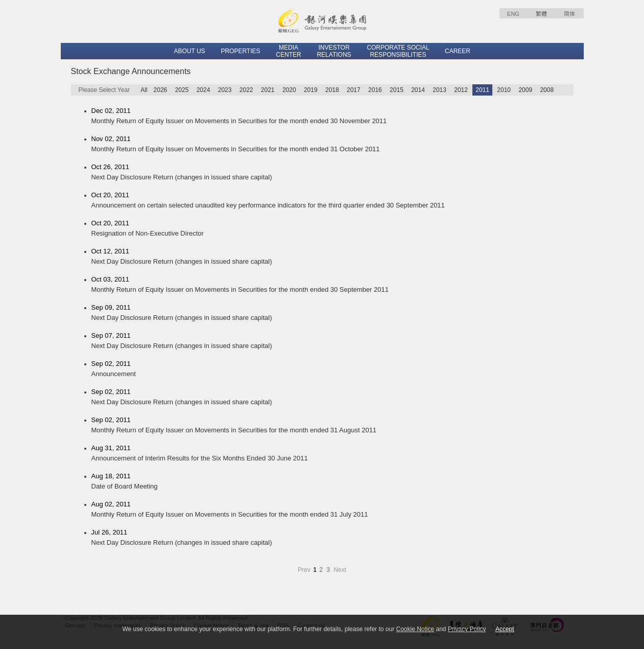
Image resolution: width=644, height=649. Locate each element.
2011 (482, 90)
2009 (525, 90)
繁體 (541, 14)
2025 (182, 90)
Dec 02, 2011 (332, 117)
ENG (513, 14)
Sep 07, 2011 (332, 341)
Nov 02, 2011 (332, 145)
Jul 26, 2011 (332, 538)
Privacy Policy (467, 629)
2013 (439, 90)
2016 (375, 90)
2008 (547, 90)
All (144, 90)
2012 (461, 90)
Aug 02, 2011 (332, 510)
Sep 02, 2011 (332, 369)
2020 (289, 90)
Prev (305, 570)
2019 (311, 90)
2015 (397, 90)
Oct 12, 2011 (332, 257)
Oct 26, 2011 (332, 173)
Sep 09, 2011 (332, 313)
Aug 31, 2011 (332, 454)
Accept (505, 629)
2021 (268, 90)
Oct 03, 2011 (332, 285)
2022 (246, 90)
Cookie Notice (415, 629)
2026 (161, 90)
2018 (332, 90)
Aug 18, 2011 (332, 482)
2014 (418, 90)
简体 (569, 14)
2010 (504, 90)
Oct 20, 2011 (332, 201)
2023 (225, 90)
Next (340, 570)
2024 (204, 90)
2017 (354, 90)
